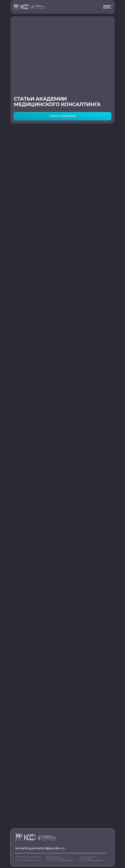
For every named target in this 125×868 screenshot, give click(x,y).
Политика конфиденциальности (28, 860)
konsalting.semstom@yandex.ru (40, 848)
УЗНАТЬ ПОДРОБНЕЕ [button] (62, 116)
